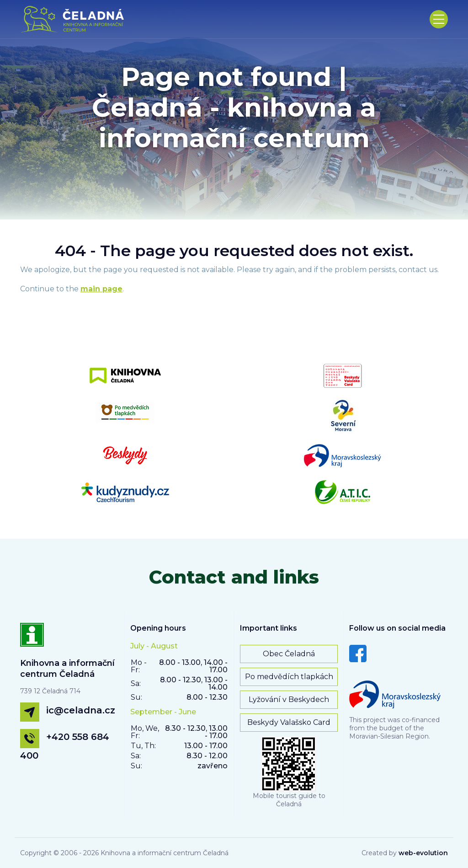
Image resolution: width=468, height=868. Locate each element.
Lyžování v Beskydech (289, 699)
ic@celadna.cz (81, 710)
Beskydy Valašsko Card (289, 722)
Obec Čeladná (289, 654)
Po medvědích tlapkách (289, 677)
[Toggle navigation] (439, 19)
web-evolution (423, 853)
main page (101, 289)
